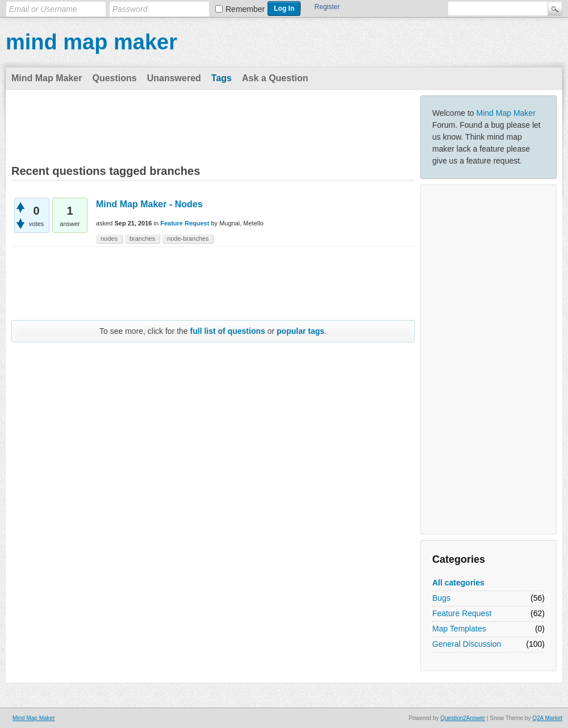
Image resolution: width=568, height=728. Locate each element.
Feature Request (462, 613)
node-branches (188, 239)
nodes (109, 239)
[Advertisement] (488, 359)
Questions (114, 78)
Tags (222, 78)
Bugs (441, 598)
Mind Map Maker (47, 78)
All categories (458, 583)
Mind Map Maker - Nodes (149, 204)
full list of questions (228, 331)
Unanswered (174, 78)
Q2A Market (547, 718)
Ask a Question (275, 78)
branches (142, 239)
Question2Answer (463, 718)
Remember (245, 9)
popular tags (300, 331)
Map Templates (459, 629)
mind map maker (91, 42)
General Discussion (467, 644)
